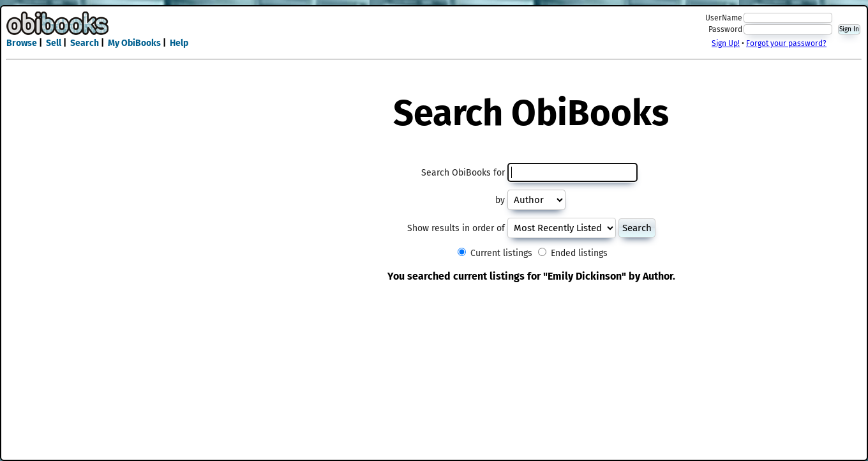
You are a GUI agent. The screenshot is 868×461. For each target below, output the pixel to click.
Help (179, 43)
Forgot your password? (786, 43)
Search (85, 43)
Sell (54, 43)
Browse (22, 43)
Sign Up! (726, 43)
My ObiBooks (134, 43)
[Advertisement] (434, 31)
